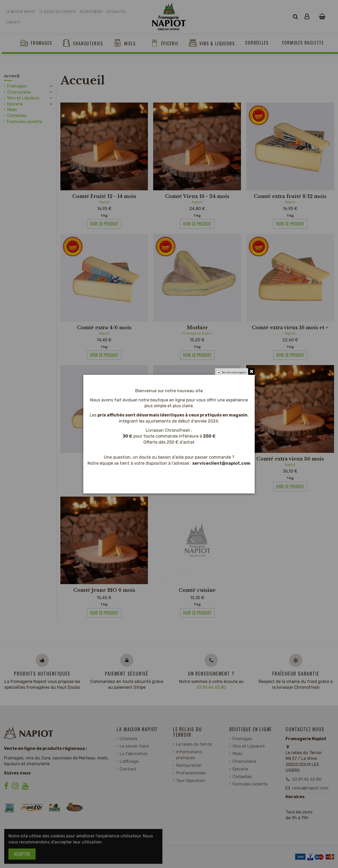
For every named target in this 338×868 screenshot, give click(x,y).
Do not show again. (234, 372)
